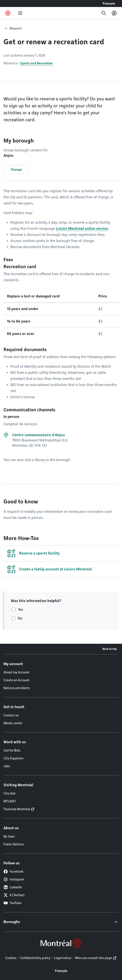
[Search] (104, 13)
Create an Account (16, 680)
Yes (21, 610)
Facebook (13, 872)
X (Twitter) (14, 895)
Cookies (11, 958)
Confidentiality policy (35, 958)
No (20, 618)
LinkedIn (13, 887)
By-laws (9, 836)
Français (109, 3)
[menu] (20, 13)
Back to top (110, 649)
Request (16, 28)
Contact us (11, 715)
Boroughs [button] (12, 922)
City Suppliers (13, 758)
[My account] (114, 13)
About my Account (16, 672)
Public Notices (14, 844)
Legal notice (63, 958)
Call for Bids (12, 750)
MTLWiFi (10, 801)
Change (16, 170)
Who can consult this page (93, 958)
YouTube (12, 903)
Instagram (14, 879)
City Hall (9, 793)
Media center (13, 723)
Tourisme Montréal (17, 809)
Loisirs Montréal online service (82, 229)
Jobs (7, 766)
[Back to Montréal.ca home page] (8, 13)
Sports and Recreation (36, 63)
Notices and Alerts (17, 688)
